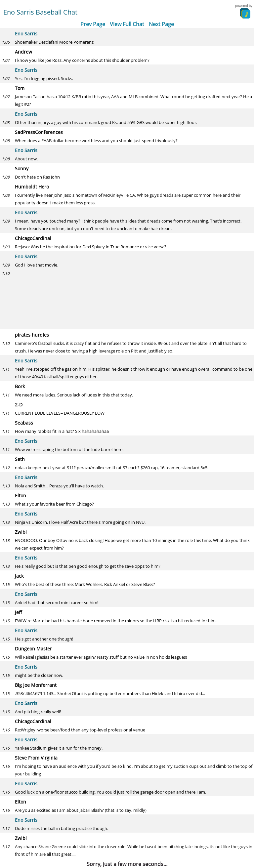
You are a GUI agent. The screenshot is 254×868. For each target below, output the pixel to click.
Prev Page (93, 24)
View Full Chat (127, 24)
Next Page (161, 24)
